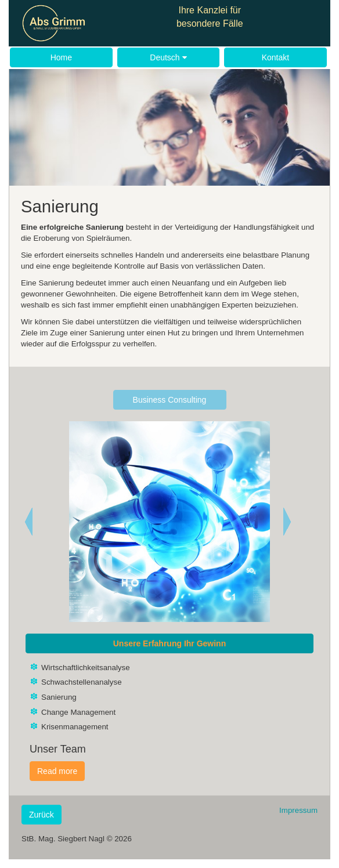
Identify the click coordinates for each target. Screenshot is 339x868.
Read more (57, 771)
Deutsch (168, 57)
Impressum (298, 810)
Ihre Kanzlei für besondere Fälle (210, 17)
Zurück (42, 815)
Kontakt (275, 57)
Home (61, 57)
